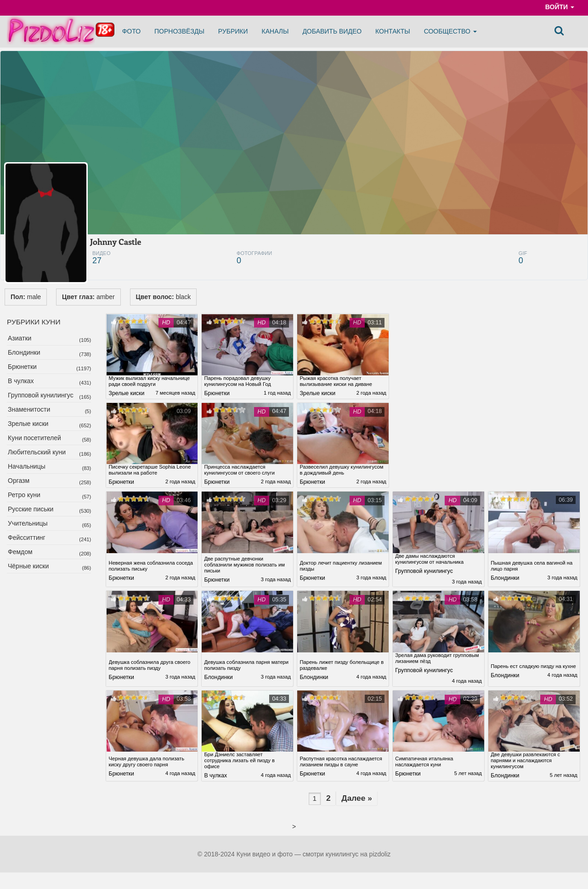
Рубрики (233, 31)
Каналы (275, 31)
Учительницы (28, 523)
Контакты (393, 31)
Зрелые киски (28, 424)
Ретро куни (24, 495)
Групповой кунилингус (41, 395)
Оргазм (19, 481)
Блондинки (24, 352)
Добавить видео (332, 31)
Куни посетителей (34, 438)
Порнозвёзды (179, 31)
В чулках (21, 381)
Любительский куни (37, 452)
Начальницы (27, 466)
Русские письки (31, 509)
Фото (131, 31)
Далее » (360, 802)
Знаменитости (29, 409)
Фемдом (20, 552)
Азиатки (20, 338)
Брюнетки (22, 367)
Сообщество (450, 31)
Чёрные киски (28, 566)
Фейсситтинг (27, 538)
